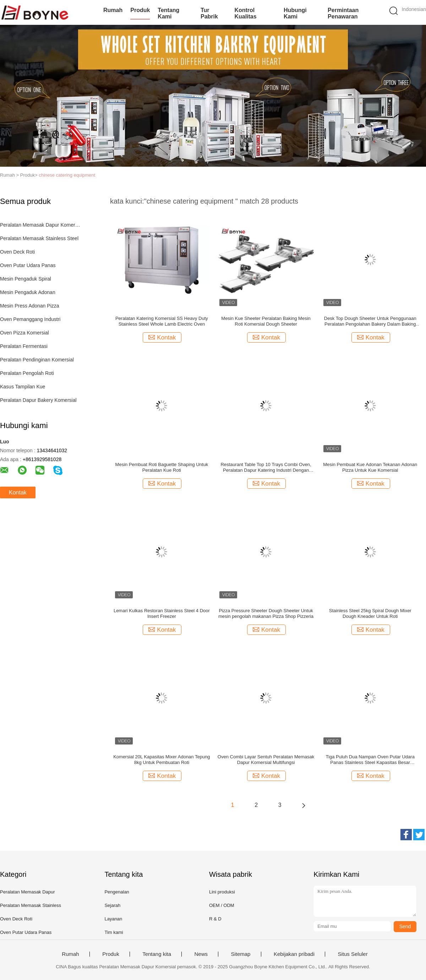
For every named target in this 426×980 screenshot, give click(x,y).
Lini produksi (222, 892)
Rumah (113, 10)
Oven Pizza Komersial (24, 333)
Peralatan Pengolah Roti (27, 373)
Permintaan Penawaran (343, 13)
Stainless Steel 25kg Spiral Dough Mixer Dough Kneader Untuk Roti (370, 613)
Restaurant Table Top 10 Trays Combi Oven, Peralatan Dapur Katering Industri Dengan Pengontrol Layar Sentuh (266, 467)
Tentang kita (157, 954)
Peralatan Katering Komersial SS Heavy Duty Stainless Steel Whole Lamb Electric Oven (162, 321)
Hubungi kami (295, 13)
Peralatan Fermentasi (24, 346)
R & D (215, 919)
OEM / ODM (222, 905)
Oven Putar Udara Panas (28, 265)
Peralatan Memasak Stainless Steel (39, 238)
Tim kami (114, 932)
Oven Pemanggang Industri (30, 319)
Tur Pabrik (209, 13)
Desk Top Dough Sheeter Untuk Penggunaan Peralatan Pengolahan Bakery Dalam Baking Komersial (370, 321)
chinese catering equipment (67, 175)
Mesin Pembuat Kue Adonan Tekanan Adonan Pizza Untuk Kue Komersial (370, 467)
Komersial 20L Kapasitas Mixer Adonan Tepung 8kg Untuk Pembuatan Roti (162, 760)
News (201, 954)
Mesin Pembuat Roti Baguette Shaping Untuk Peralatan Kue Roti (162, 467)
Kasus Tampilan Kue (23, 387)
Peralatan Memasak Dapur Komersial (40, 225)
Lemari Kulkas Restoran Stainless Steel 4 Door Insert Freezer (162, 613)
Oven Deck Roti (17, 252)
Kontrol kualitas (245, 13)
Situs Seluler (353, 954)
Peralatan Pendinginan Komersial (37, 360)
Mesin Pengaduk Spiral (26, 279)
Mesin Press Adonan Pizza (30, 306)
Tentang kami (168, 13)
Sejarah (112, 905)
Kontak (18, 492)
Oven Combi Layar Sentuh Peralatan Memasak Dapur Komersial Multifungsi (266, 760)
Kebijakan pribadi (294, 954)
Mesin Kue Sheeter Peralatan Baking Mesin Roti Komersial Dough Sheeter (266, 321)
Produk (140, 10)
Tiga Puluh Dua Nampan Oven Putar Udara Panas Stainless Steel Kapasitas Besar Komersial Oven (370, 760)
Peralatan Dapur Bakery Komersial (38, 400)
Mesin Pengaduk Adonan (28, 292)
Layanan (113, 919)
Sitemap (241, 954)
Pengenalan (117, 892)
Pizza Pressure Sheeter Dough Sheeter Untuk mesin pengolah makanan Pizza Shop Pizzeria (266, 613)
